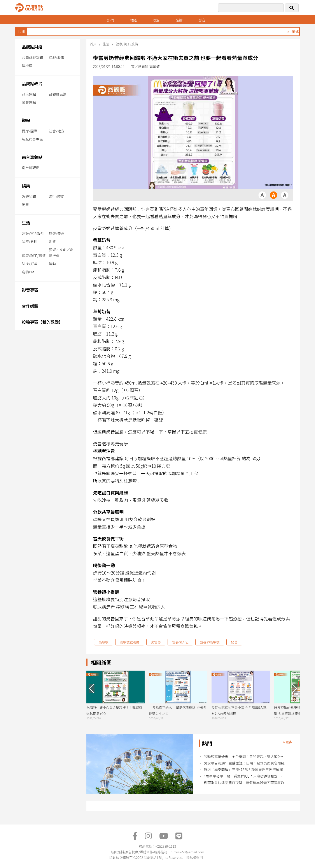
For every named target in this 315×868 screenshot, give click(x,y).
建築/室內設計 (33, 233)
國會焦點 (29, 102)
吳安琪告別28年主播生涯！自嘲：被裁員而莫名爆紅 (244, 763)
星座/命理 (30, 241)
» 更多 (288, 742)
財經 (133, 20)
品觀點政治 (32, 83)
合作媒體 (30, 306)
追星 (25, 205)
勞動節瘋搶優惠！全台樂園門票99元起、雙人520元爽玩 (245, 756)
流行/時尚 (57, 196)
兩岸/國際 (30, 131)
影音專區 (30, 290)
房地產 (27, 65)
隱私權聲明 (195, 857)
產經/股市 (57, 57)
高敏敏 (104, 642)
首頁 (93, 44)
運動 (52, 264)
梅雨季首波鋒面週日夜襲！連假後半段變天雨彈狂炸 (244, 783)
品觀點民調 (58, 94)
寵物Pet (28, 272)
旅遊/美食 (57, 233)
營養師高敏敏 (210, 642)
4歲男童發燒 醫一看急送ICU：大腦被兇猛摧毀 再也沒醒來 (245, 776)
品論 (179, 20)
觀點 (26, 120)
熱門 (110, 20)
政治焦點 (29, 94)
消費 (52, 241)
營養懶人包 (180, 642)
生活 (26, 222)
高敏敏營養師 (130, 642)
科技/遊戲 (30, 264)
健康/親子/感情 (34, 255)
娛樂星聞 (29, 196)
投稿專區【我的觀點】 (42, 322)
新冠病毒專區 (32, 139)
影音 (202, 20)
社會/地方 (57, 131)
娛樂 (26, 186)
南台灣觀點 (32, 157)
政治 (156, 20)
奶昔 (234, 642)
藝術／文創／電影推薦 (61, 252)
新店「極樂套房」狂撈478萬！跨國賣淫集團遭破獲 (243, 770)
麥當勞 (156, 642)
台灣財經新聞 (32, 57)
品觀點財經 (32, 47)
